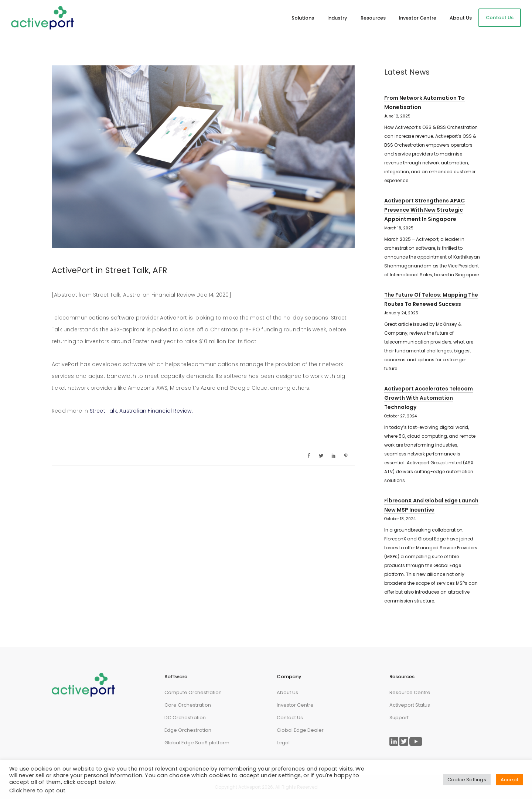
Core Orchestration (188, 705)
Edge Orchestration (188, 730)
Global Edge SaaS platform (197, 743)
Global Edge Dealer (300, 730)
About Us (461, 18)
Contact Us (500, 18)
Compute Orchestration (193, 692)
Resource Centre (410, 692)
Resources (373, 18)
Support (399, 718)
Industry (337, 18)
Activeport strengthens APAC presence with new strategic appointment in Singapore (424, 210)
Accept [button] (509, 780)
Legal (283, 743)
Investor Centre (418, 18)
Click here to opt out (37, 791)
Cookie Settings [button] (467, 780)
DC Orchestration (185, 718)
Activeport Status (410, 705)
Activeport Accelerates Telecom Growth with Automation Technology (429, 398)
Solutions (303, 18)
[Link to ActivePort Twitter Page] (404, 741)
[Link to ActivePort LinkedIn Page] (394, 741)
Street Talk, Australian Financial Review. (142, 411)
